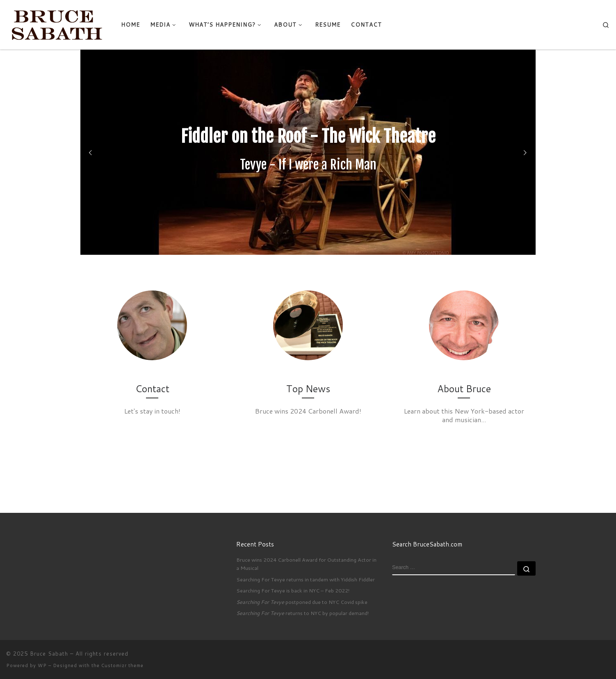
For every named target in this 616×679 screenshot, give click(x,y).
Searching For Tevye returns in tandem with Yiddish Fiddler (306, 579)
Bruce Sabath (49, 654)
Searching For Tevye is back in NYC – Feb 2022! (293, 590)
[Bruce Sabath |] (57, 24)
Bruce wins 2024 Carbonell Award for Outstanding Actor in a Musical (306, 564)
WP (42, 665)
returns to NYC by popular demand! (302, 613)
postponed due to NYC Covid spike (302, 602)
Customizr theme (122, 665)
